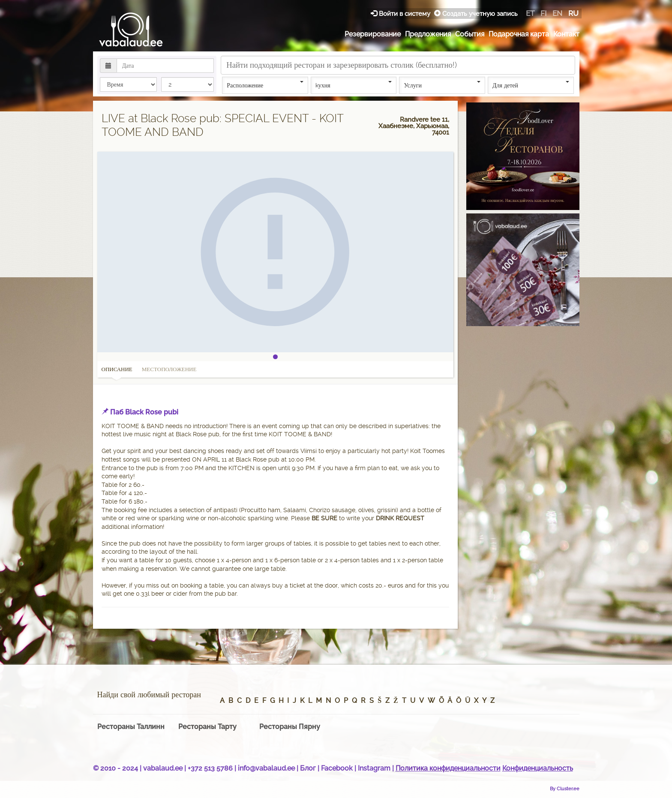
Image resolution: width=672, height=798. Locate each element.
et (530, 13)
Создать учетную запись (476, 13)
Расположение (265, 85)
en (557, 13)
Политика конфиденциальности (448, 768)
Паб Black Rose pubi (144, 412)
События (470, 34)
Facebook (337, 768)
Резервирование (373, 34)
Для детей (531, 85)
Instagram (374, 768)
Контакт (566, 34)
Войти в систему (401, 13)
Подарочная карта (519, 34)
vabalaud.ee (163, 768)
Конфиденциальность (538, 768)
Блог (308, 768)
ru (573, 13)
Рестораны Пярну (290, 727)
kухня (354, 85)
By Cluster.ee (565, 789)
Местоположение (169, 369)
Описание (117, 372)
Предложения (428, 34)
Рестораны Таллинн (131, 727)
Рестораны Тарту (207, 727)
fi (543, 13)
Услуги (442, 85)
